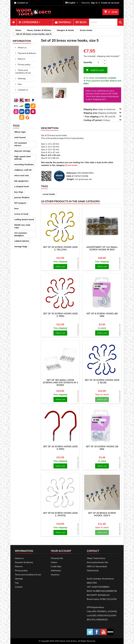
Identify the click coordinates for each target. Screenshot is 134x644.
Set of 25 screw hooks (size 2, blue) (102, 381)
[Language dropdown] (72, 3)
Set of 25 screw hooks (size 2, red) (60, 315)
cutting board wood (24, 219)
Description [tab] (50, 128)
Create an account (110, 3)
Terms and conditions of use (23, 71)
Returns (21, 59)
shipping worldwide (102, 113)
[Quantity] (98, 62)
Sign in (94, 3)
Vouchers (55, 575)
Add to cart (95, 70)
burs (17, 208)
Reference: (72, 173)
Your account (61, 551)
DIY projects (20, 203)
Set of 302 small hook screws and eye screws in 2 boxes (60, 383)
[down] (105, 64)
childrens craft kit (23, 170)
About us (22, 47)
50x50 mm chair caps (22, 226)
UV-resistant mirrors (21, 144)
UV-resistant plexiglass (21, 234)
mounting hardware (24, 164)
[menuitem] (13, 22)
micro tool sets (22, 175)
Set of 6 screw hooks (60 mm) (102, 315)
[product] (60, 226)
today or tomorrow (102, 109)
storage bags (21, 246)
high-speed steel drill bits (22, 158)
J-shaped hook (22, 186)
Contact (19, 587)
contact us (23, 3)
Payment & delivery (27, 53)
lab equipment (21, 181)
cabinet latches (22, 241)
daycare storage (22, 151)
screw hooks (49, 194)
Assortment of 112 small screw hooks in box (102, 248)
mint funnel (20, 137)
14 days (102, 120)
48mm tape (20, 132)
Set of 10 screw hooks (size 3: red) (60, 448)
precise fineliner (22, 197)
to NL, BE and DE (102, 116)
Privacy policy (24, 64)
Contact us (23, 90)
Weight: (70, 179)
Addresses (56, 570)
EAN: (69, 176)
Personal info (57, 558)
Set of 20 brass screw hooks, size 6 (102, 514)
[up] (105, 61)
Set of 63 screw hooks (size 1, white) (60, 514)
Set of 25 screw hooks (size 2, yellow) (60, 248)
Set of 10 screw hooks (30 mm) (102, 448)
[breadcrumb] (18, 30)
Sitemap (21, 78)
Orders (54, 562)
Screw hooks (71, 165)
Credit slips (56, 566)
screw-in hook (21, 214)
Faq (19, 84)
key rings (19, 192)
